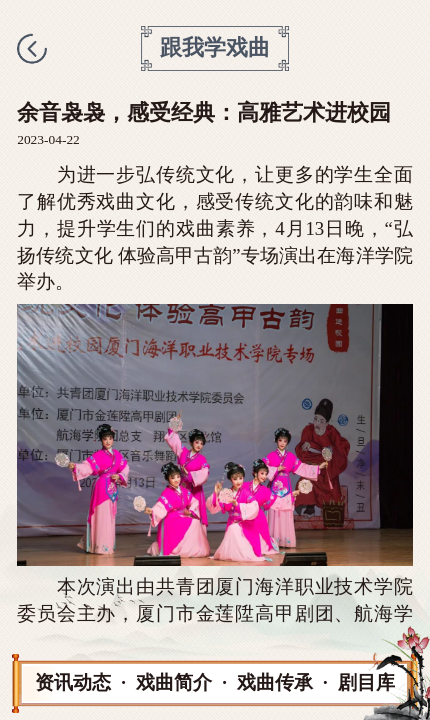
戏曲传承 (275, 682)
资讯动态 (73, 682)
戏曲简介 (174, 682)
